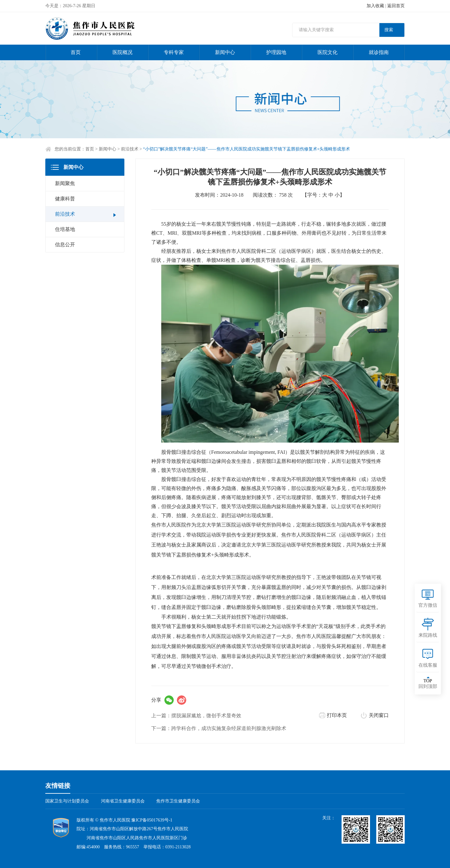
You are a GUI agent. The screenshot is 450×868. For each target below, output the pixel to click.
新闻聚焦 (65, 183)
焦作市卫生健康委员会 (178, 801)
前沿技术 (130, 149)
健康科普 (65, 199)
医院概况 (122, 52)
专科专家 (174, 52)
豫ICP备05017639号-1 (152, 820)
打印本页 (337, 715)
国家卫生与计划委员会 (67, 801)
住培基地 (65, 229)
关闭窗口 (379, 715)
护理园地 (276, 52)
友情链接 (58, 786)
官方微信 (428, 605)
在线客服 (428, 665)
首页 (76, 52)
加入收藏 (375, 6)
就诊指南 (379, 52)
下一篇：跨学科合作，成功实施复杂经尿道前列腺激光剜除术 (219, 728)
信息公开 (65, 245)
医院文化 (327, 52)
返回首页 (396, 6)
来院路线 (428, 635)
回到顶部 (428, 684)
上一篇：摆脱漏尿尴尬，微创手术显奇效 (196, 716)
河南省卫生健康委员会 (123, 801)
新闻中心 (225, 52)
